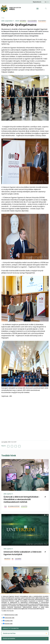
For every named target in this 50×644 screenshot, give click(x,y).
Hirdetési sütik (8, 624)
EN (48, 2)
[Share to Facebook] (8, 446)
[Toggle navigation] (38, 9)
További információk (7, 611)
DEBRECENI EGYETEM (15, 8)
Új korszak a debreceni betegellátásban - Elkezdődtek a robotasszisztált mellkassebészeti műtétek (22, 499)
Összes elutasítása (9, 633)
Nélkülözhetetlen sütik (11, 615)
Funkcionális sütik (9, 618)
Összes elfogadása (9, 639)
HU (46, 2)
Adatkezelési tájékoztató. (21, 609)
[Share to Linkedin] (16, 446)
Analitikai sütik (9, 621)
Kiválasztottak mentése (11, 628)
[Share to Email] (19, 446)
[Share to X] (12, 446)
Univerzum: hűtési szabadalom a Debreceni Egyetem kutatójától (22, 553)
